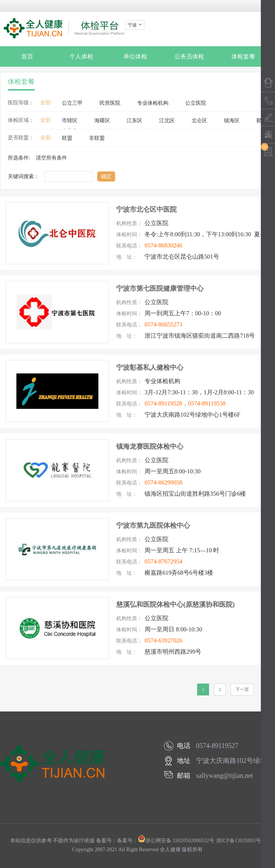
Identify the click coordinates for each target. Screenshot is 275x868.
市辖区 (70, 121)
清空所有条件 (51, 158)
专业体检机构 (153, 103)
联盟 (67, 138)
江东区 (135, 121)
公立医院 (196, 103)
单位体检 (135, 56)
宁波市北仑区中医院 (146, 209)
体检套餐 (243, 56)
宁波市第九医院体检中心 (153, 525)
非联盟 (97, 138)
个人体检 (81, 56)
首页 (27, 56)
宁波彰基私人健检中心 (150, 367)
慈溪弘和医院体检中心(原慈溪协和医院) (176, 605)
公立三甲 (72, 103)
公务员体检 (189, 56)
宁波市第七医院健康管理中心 (160, 288)
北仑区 (199, 121)
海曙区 (102, 121)
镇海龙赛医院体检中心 (150, 446)
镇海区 (232, 121)
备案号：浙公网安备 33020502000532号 (166, 841)
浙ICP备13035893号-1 (241, 841)
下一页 (242, 689)
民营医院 (110, 103)
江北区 (167, 121)
